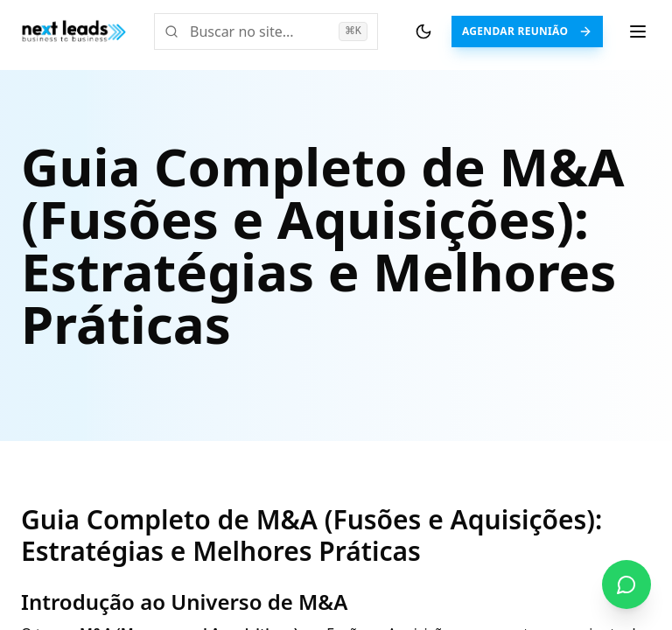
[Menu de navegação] (638, 31)
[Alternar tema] (423, 31)
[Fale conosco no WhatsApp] (626, 584)
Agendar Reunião (527, 31)
